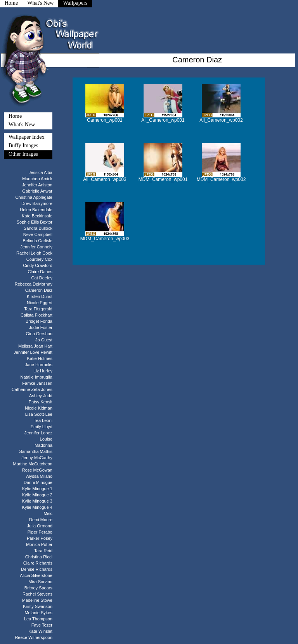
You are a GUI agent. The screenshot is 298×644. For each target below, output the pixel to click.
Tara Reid (43, 551)
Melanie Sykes (38, 613)
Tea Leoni (43, 420)
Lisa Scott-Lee (39, 414)
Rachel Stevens (37, 594)
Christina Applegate (34, 197)
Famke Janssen (37, 383)
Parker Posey (40, 538)
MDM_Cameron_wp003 (105, 239)
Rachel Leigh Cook (34, 253)
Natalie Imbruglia (36, 377)
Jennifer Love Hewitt (33, 352)
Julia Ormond (40, 526)
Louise (46, 439)
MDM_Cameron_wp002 (221, 179)
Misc (48, 513)
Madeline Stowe (37, 600)
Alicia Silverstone (36, 575)
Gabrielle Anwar (37, 191)
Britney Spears (38, 588)
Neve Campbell (38, 234)
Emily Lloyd (42, 427)
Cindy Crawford (38, 265)
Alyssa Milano (39, 476)
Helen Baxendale (36, 210)
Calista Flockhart (36, 315)
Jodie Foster (41, 327)
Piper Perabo (40, 532)
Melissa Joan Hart (35, 346)
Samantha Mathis (36, 451)
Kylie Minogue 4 (37, 507)
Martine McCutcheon (33, 464)
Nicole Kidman (39, 408)
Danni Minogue (38, 482)
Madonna (43, 445)
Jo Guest (44, 340)
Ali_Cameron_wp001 (163, 120)
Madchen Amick (37, 179)
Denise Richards (37, 569)
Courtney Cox (39, 259)
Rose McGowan (37, 470)
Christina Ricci (39, 557)
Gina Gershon (39, 334)
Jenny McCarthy (37, 458)
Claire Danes (40, 272)
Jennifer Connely (36, 247)
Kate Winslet (40, 631)
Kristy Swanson (38, 606)
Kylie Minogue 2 (37, 495)
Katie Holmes (40, 358)
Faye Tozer (42, 625)
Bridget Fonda (39, 321)
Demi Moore (41, 520)
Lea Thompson (38, 619)
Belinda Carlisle (38, 241)
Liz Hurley (43, 371)
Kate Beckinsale (37, 216)
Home (15, 116)
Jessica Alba (41, 172)
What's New (22, 125)
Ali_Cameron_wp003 (105, 179)
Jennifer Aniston (37, 185)
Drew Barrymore (37, 203)
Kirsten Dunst (40, 296)
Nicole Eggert (40, 303)
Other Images (23, 154)
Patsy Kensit (41, 402)
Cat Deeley (42, 278)
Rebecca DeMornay (34, 284)
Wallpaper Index (27, 137)
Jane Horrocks (39, 365)
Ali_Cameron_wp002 (221, 120)
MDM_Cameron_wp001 (163, 179)
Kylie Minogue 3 (37, 501)
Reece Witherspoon (34, 637)
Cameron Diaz (39, 290)
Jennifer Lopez (38, 433)
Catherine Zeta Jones (32, 389)
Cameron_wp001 (105, 120)
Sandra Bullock (38, 228)
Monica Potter (39, 544)
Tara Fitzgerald (38, 309)
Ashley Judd (41, 396)
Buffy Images (23, 146)
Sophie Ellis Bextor (35, 222)
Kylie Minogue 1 (37, 489)
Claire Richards (38, 563)
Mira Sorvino (40, 582)
